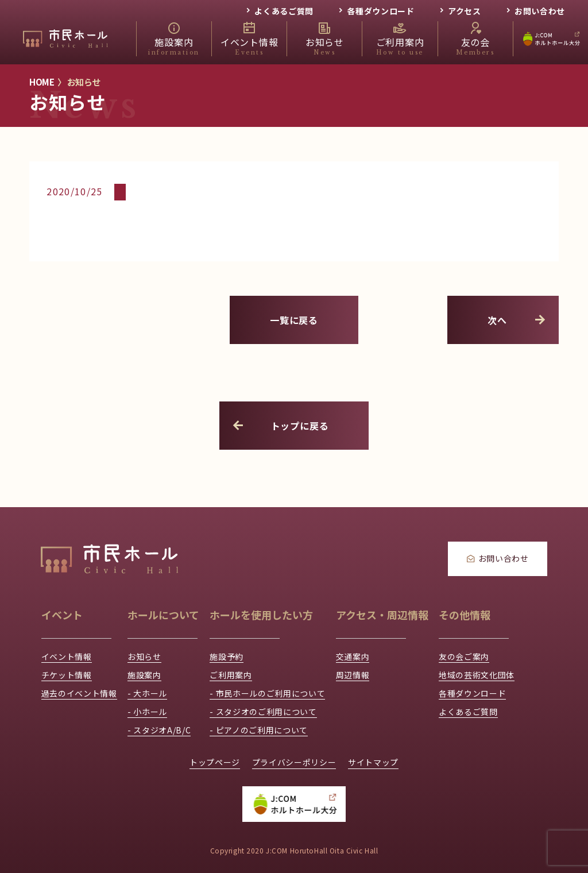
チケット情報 (67, 675)
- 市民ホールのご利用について (267, 693)
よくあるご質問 (284, 11)
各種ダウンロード (380, 11)
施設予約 (227, 656)
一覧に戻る (294, 320)
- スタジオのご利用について (263, 712)
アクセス (465, 11)
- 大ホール (147, 693)
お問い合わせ (540, 11)
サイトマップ (373, 762)
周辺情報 (353, 675)
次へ (517, 320)
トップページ (215, 762)
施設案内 (144, 675)
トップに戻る (280, 426)
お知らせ (144, 656)
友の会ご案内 (464, 656)
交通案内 (353, 656)
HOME (42, 82)
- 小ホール (147, 712)
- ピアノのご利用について (259, 730)
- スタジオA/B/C (159, 730)
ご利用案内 (231, 675)
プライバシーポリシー (294, 762)
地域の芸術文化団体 (477, 675)
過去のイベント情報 (79, 693)
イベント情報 (67, 656)
